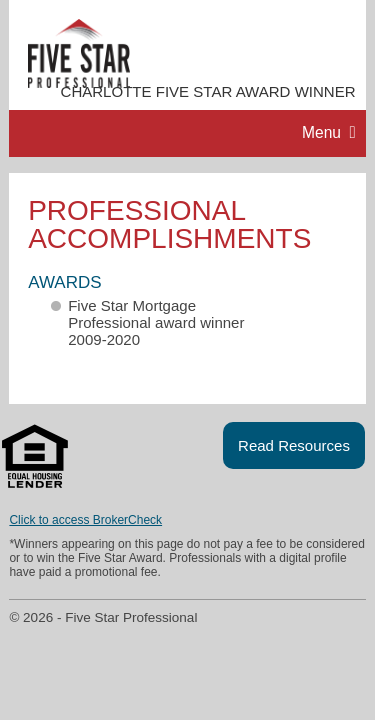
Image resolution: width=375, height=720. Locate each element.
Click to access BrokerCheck (85, 520)
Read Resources (294, 445)
